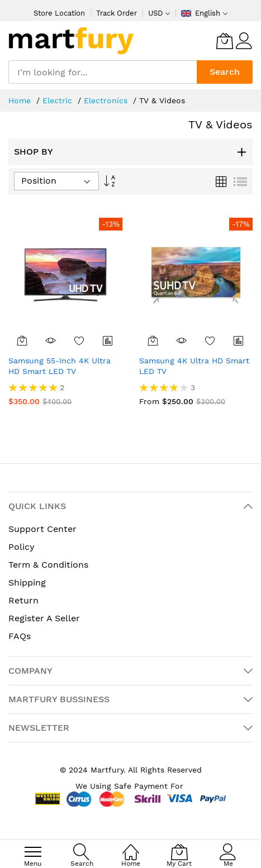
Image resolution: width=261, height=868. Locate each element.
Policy (22, 547)
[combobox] (103, 72)
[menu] (33, 852)
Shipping (27, 582)
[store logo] (71, 41)
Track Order (117, 13)
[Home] (131, 846)
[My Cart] (225, 41)
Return (23, 600)
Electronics (107, 100)
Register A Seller (44, 618)
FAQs (20, 636)
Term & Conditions (48, 565)
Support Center (42, 529)
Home (21, 100)
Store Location (59, 13)
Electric (59, 100)
